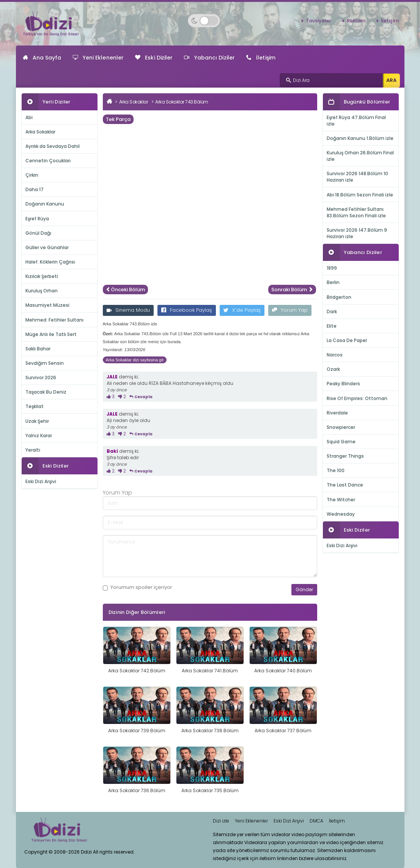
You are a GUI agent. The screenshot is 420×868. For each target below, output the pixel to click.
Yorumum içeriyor (138, 587)
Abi (29, 117)
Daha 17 (35, 189)
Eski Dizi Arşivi (41, 481)
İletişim (390, 21)
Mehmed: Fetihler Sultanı (54, 320)
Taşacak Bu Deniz (46, 392)
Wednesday (341, 514)
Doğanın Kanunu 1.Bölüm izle (360, 138)
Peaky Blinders (343, 384)
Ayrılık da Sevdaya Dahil (53, 146)
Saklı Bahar (38, 349)
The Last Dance (345, 485)
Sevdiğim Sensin (45, 363)
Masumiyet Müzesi (47, 305)
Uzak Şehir (37, 421)
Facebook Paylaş (187, 310)
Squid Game (341, 442)
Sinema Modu (128, 310)
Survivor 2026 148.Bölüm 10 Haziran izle (357, 177)
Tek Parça (118, 119)
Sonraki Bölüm (292, 290)
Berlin (333, 282)
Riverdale (337, 413)
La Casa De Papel (347, 340)
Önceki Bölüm (125, 290)
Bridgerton (339, 297)
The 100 (336, 470)
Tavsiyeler (319, 21)
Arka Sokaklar (40, 132)
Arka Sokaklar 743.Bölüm (182, 102)
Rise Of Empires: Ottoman (357, 398)
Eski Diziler (154, 58)
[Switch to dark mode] (204, 21)
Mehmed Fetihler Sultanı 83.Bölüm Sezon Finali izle (356, 212)
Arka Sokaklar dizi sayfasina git (135, 360)
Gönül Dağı (38, 233)
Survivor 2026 (41, 377)
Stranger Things (345, 456)
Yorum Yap (290, 310)
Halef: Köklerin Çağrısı (50, 262)
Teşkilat (35, 406)
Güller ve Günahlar (47, 247)
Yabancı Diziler (209, 58)
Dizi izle (221, 821)
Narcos (335, 355)
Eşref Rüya (37, 219)
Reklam (356, 21)
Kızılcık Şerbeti (42, 276)
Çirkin (32, 175)
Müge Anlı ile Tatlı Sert (51, 334)
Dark (332, 312)
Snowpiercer (341, 427)
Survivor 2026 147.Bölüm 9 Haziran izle (357, 233)
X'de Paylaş (242, 310)
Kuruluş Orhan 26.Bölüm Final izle (360, 156)
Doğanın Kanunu (45, 204)
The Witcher (341, 500)
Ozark (333, 369)
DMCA (316, 821)
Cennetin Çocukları (48, 161)
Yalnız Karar (39, 436)
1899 (332, 268)
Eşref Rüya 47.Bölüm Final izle (356, 121)
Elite (332, 326)
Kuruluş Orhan (42, 291)
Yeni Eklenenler (98, 58)
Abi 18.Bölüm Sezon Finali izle (360, 195)
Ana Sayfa (42, 58)
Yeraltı (33, 450)
